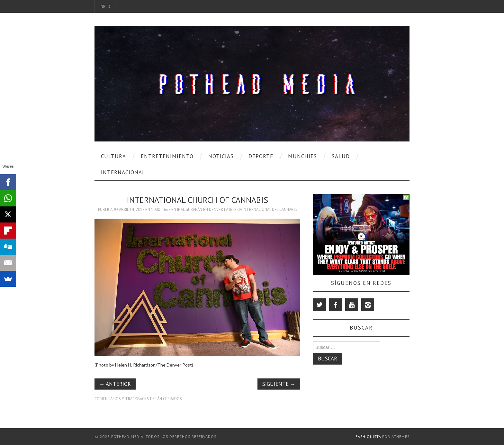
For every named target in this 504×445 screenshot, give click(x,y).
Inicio (105, 6)
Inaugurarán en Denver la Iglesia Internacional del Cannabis (237, 209)
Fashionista (368, 436)
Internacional (123, 172)
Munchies (302, 156)
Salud (341, 156)
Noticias (221, 156)
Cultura (113, 156)
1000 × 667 (161, 209)
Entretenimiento (167, 156)
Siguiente (279, 384)
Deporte (261, 156)
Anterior (115, 384)
